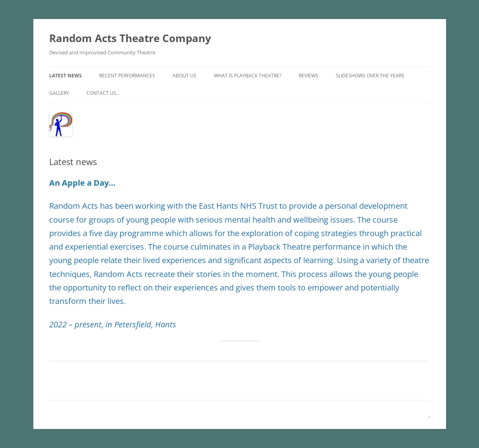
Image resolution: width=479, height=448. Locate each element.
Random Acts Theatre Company (130, 38)
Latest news (65, 76)
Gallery (59, 93)
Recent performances (127, 76)
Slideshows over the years (370, 76)
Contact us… (103, 93)
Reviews (309, 76)
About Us (185, 76)
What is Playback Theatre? (248, 76)
